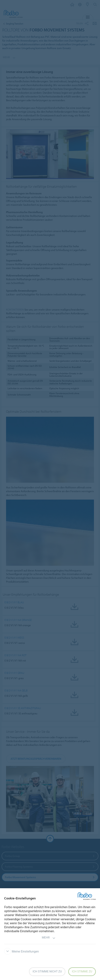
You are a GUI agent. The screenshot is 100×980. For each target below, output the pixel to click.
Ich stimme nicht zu (47, 971)
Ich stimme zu (82, 971)
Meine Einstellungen (21, 951)
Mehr (49, 938)
